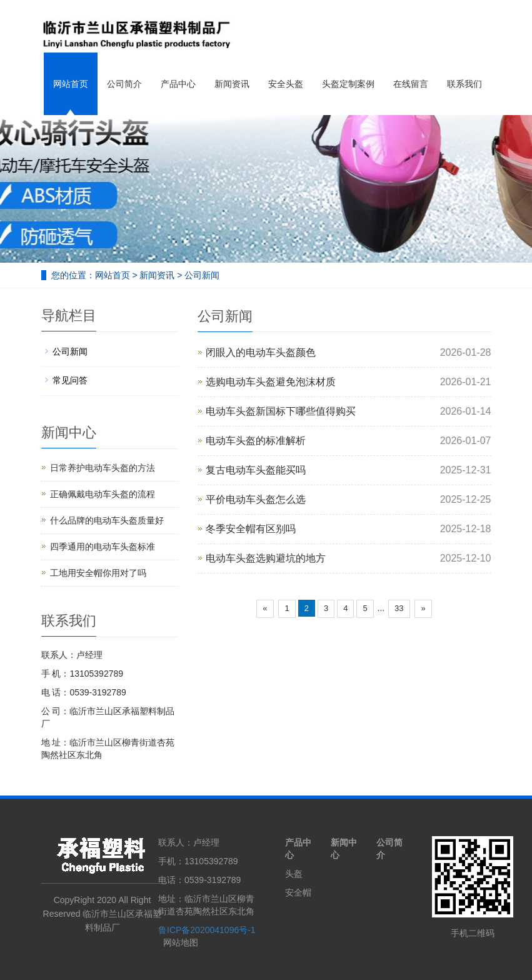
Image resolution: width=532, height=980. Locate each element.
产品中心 (178, 84)
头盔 (294, 874)
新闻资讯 (232, 84)
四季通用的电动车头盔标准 (103, 547)
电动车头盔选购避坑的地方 (266, 558)
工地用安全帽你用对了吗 (98, 573)
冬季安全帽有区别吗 (251, 529)
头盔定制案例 (348, 84)
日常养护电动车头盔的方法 (103, 468)
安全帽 (298, 892)
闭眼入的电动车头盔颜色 (261, 352)
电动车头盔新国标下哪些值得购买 (281, 411)
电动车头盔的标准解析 (256, 441)
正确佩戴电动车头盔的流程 (103, 494)
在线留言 (411, 84)
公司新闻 (201, 275)
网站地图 (181, 942)
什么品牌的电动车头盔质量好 (107, 520)
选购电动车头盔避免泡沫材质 (271, 382)
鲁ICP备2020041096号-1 (207, 930)
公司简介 (124, 84)
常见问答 (70, 380)
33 (399, 608)
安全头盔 (286, 84)
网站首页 (71, 84)
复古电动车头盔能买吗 (256, 470)
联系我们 (464, 84)
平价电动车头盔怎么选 (256, 499)
